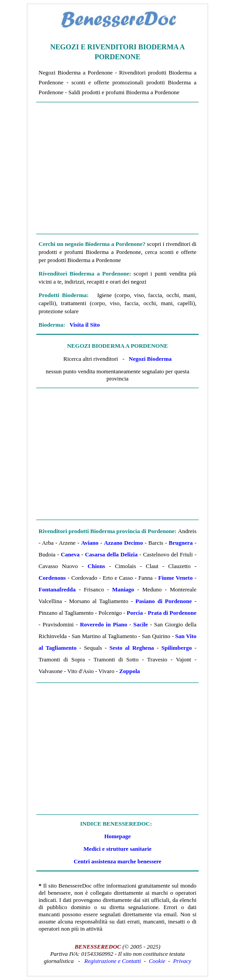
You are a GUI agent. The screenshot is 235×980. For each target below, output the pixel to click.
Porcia (135, 613)
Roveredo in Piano (103, 624)
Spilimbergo (177, 648)
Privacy (182, 961)
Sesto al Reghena (132, 648)
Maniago (123, 589)
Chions (96, 566)
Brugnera (181, 543)
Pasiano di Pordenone (164, 601)
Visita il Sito (85, 325)
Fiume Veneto (176, 578)
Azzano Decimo (124, 543)
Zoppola (130, 671)
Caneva (70, 554)
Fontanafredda (57, 589)
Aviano (90, 543)
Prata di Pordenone (172, 613)
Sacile (141, 624)
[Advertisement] (117, 168)
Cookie (157, 961)
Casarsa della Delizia (111, 554)
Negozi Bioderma (150, 359)
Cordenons (52, 578)
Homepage (117, 836)
